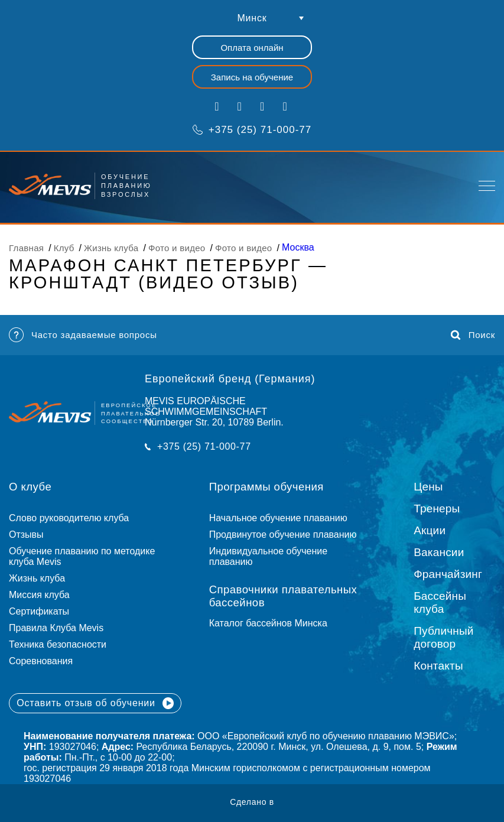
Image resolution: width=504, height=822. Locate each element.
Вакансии (439, 552)
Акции (430, 530)
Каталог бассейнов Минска (268, 623)
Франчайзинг (448, 574)
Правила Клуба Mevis (56, 628)
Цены (428, 487)
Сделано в (252, 802)
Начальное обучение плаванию (284, 518)
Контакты (438, 666)
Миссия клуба (39, 595)
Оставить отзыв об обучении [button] (95, 703)
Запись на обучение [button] (252, 77)
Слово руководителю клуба (69, 518)
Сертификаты (39, 611)
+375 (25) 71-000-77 (252, 130)
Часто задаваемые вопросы (83, 335)
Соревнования (41, 661)
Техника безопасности (58, 644)
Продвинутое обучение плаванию (283, 535)
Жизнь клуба (37, 578)
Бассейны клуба (440, 602)
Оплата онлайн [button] (252, 48)
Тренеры (437, 509)
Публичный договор (443, 637)
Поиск (473, 335)
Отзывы (26, 535)
